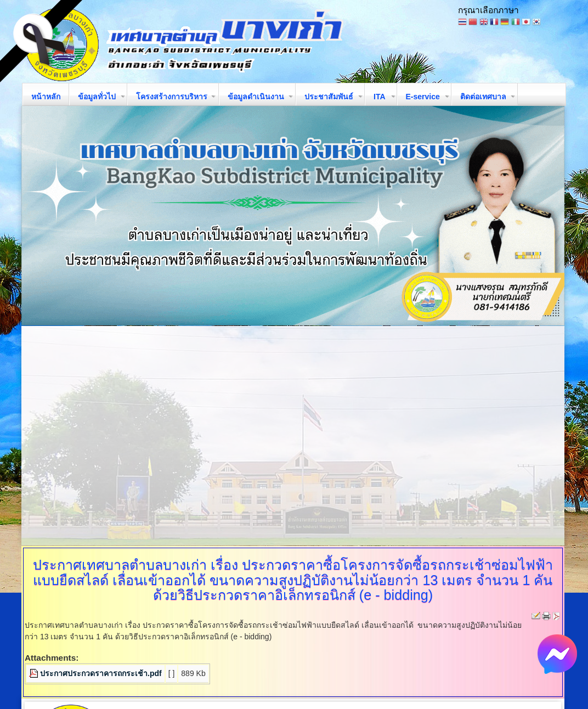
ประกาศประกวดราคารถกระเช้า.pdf (101, 673)
